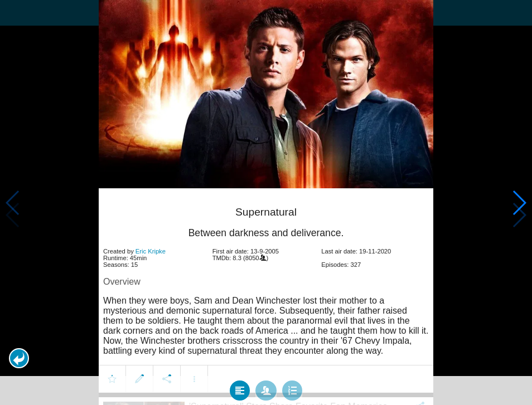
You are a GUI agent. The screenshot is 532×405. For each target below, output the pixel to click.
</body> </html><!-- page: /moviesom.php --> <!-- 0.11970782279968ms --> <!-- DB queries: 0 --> (266, 202)
